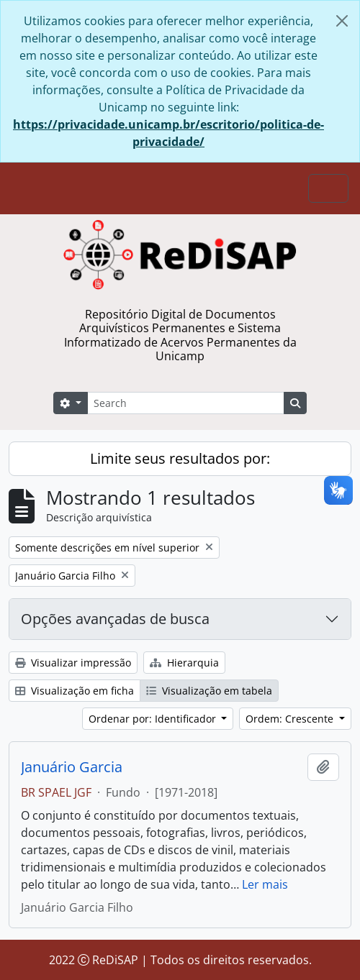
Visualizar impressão (73, 663)
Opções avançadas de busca (115, 619)
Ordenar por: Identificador (154, 719)
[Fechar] (342, 21)
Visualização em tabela (209, 691)
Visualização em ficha (75, 691)
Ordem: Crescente (291, 719)
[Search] (186, 403)
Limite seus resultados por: (180, 458)
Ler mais (265, 884)
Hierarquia (184, 663)
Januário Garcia (72, 767)
